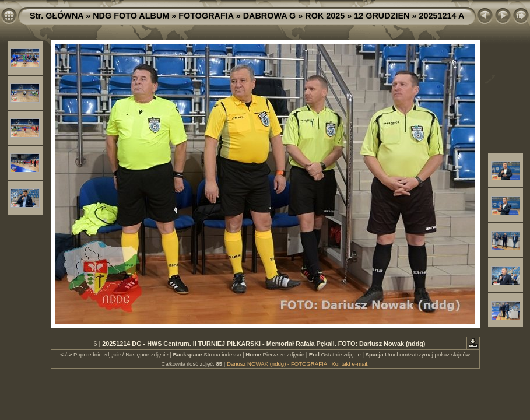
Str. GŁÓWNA (57, 16)
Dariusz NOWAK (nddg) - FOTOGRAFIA (277, 364)
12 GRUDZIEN (382, 16)
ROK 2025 (325, 16)
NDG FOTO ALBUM (131, 16)
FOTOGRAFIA (206, 16)
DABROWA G (270, 16)
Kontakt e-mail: (350, 364)
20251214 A (441, 16)
